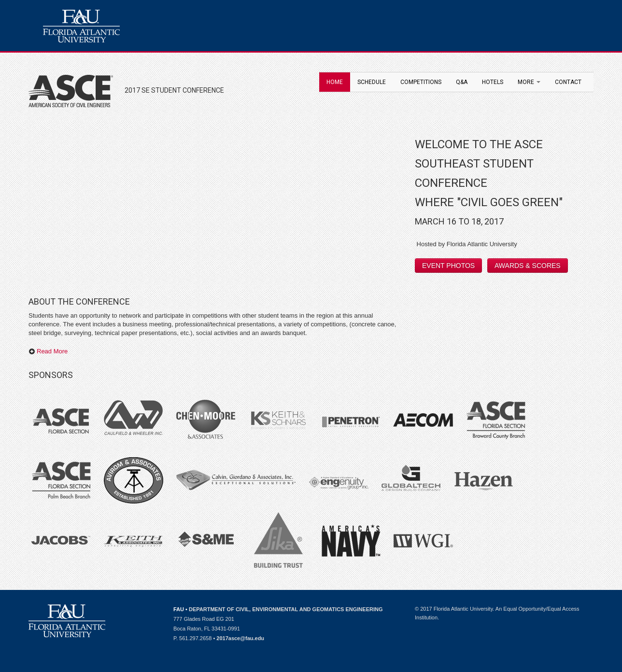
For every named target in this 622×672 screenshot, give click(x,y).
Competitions (421, 82)
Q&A (462, 82)
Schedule (372, 82)
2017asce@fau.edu (240, 638)
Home (335, 82)
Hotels (493, 82)
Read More (48, 351)
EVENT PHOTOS (448, 266)
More (529, 82)
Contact (568, 82)
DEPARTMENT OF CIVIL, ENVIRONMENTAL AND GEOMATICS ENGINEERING (286, 609)
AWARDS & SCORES (528, 266)
